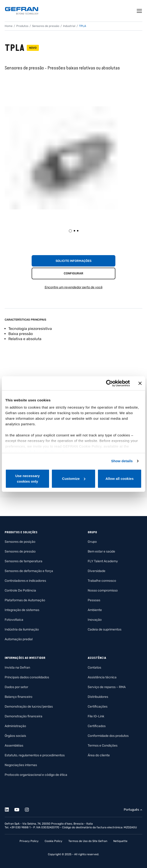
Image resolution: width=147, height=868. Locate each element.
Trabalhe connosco (102, 581)
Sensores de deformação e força (29, 571)
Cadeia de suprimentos (105, 629)
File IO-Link (96, 716)
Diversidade (97, 571)
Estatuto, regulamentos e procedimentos (35, 755)
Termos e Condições (103, 746)
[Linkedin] (9, 809)
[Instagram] (29, 809)
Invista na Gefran (17, 668)
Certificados (97, 726)
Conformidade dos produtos (108, 736)
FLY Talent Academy (103, 561)
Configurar (73, 273)
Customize (74, 479)
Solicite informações (73, 261)
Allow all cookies (119, 479)
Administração (15, 726)
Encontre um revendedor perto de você (74, 287)
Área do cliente (99, 755)
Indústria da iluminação (22, 629)
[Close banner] (140, 383)
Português (131, 810)
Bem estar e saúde (101, 551)
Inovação (95, 620)
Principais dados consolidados (27, 677)
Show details (122, 461)
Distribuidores (98, 697)
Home (9, 26)
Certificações (98, 707)
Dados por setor (16, 687)
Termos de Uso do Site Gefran (88, 841)
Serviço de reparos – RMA (107, 687)
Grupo (92, 542)
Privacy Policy (29, 841)
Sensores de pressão (46, 26)
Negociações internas (21, 765)
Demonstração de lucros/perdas (29, 707)
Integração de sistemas (22, 610)
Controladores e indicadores (25, 581)
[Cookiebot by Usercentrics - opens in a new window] (109, 383)
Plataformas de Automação (25, 600)
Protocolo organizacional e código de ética (36, 775)
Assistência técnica (102, 677)
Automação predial (19, 639)
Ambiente (95, 610)
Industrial (69, 26)
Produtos (22, 26)
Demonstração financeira (23, 716)
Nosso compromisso (103, 590)
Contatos (94, 668)
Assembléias (14, 746)
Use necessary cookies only (28, 479)
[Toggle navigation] (140, 11)
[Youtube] (19, 809)
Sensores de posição (20, 542)
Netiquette (120, 841)
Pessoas (94, 600)
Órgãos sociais (15, 736)
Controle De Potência (20, 590)
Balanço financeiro (18, 697)
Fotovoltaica (14, 620)
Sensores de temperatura (23, 561)
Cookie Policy (53, 841)
